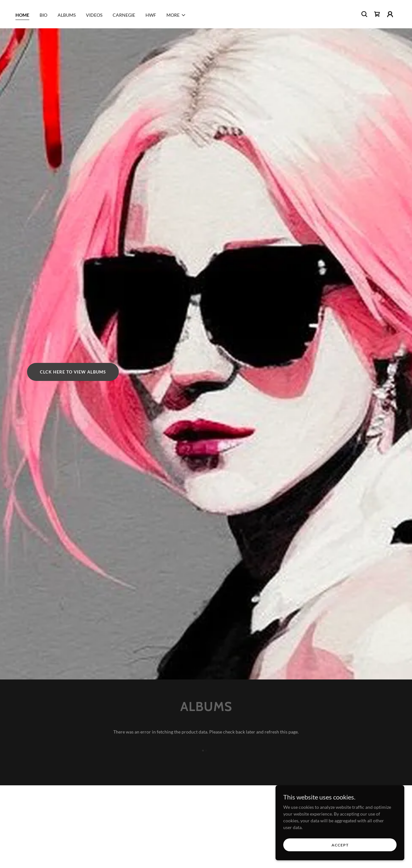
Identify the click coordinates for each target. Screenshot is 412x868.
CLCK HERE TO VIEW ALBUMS (73, 372)
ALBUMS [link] (67, 15)
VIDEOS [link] (94, 15)
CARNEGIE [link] (124, 15)
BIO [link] (43, 15)
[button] (176, 15)
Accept (340, 845)
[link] (377, 14)
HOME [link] (22, 15)
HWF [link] (151, 15)
